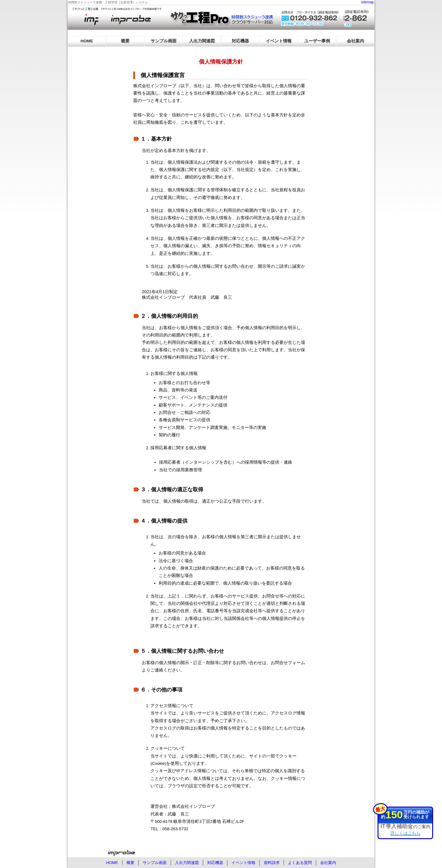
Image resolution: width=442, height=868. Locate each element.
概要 (125, 41)
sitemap (367, 2)
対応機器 (240, 41)
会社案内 (355, 41)
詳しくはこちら (405, 833)
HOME (87, 41)
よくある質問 (300, 863)
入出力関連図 (202, 41)
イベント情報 (279, 41)
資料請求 (272, 863)
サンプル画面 (164, 41)
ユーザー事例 (317, 41)
